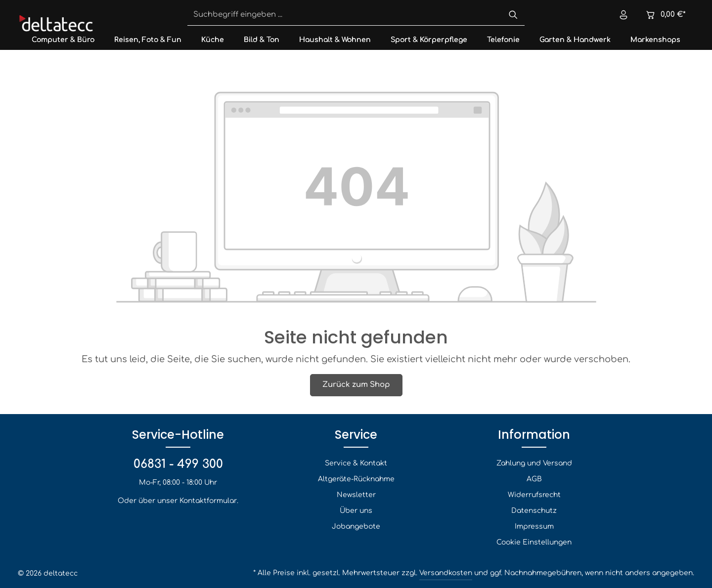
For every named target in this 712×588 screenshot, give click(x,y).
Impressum (534, 526)
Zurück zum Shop (356, 385)
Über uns (356, 511)
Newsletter (356, 495)
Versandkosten (446, 573)
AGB (534, 479)
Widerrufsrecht (534, 495)
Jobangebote (356, 526)
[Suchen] (513, 15)
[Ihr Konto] (624, 15)
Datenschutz (534, 511)
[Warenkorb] (665, 15)
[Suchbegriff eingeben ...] (345, 15)
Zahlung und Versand (534, 463)
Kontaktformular (208, 501)
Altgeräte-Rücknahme (356, 479)
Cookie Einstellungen (534, 542)
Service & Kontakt (356, 463)
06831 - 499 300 (178, 464)
